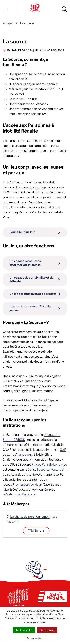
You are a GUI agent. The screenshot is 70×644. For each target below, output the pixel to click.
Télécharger (36, 531)
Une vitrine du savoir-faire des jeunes (31, 308)
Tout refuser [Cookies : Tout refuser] (47, 630)
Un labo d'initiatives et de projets (33, 294)
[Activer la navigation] (6, 9)
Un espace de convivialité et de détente (31, 279)
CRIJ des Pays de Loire (46, 465)
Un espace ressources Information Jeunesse (25, 263)
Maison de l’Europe (20, 494)
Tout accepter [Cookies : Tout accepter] (24, 630)
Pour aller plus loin (22, 232)
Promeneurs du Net (28, 485)
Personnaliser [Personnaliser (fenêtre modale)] (35, 638)
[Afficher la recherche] (64, 9)
